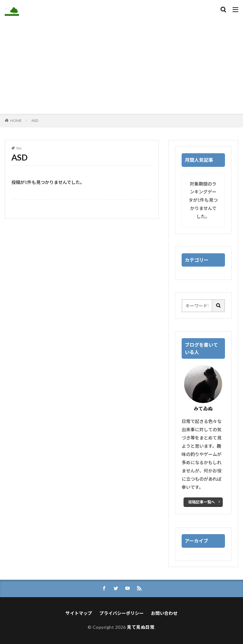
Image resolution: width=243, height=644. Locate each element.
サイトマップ (79, 613)
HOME (16, 120)
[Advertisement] (121, 63)
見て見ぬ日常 (141, 627)
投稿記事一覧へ (202, 502)
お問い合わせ (164, 613)
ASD (35, 120)
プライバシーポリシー (121, 613)
